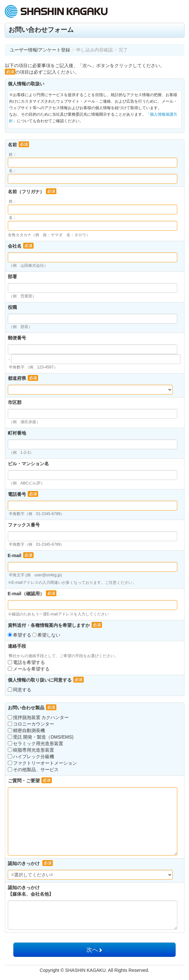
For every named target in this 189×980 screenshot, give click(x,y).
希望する (20, 635)
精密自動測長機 (26, 730)
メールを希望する (29, 669)
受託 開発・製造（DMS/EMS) (41, 737)
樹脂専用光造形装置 (31, 750)
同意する (20, 690)
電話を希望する (26, 662)
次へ (94, 950)
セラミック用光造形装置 (36, 743)
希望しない (46, 635)
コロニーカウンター (31, 724)
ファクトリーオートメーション (42, 763)
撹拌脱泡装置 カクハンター (38, 717)
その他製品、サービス (33, 770)
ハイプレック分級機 (31, 757)
